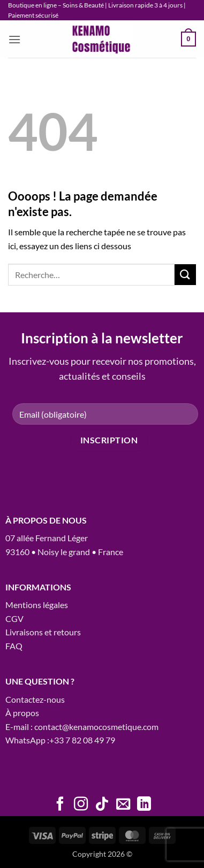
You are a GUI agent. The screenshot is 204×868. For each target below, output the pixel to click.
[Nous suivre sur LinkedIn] (144, 805)
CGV (14, 619)
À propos (22, 713)
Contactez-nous (35, 699)
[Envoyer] (185, 275)
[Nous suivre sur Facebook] (60, 805)
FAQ (14, 646)
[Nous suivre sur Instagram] (81, 805)
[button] (14, 39)
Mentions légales (37, 605)
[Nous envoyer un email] (123, 805)
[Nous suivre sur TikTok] (102, 805)
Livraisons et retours (43, 632)
